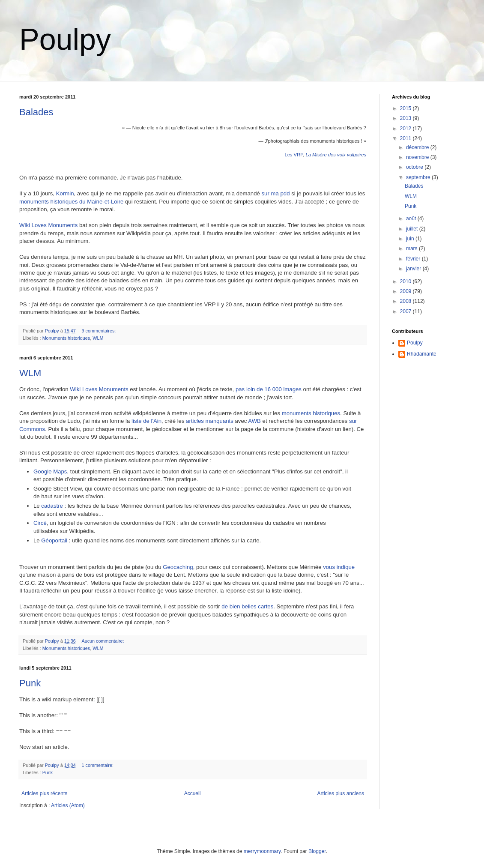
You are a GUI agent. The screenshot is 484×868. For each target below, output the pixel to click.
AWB (254, 421)
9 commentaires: (99, 331)
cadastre (52, 506)
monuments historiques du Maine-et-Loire (71, 202)
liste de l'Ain (146, 421)
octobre (415, 167)
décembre (418, 147)
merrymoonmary (262, 851)
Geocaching (178, 567)
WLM (98, 338)
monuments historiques (311, 413)
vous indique (339, 567)
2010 (406, 281)
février (414, 259)
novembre (418, 157)
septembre (419, 177)
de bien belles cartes (247, 606)
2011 (406, 138)
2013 (406, 118)
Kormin (65, 193)
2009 (406, 291)
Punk (30, 683)
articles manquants (210, 421)
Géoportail (54, 540)
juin (411, 239)
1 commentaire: (98, 765)
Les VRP (294, 155)
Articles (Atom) (68, 805)
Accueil (193, 793)
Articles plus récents (44, 793)
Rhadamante (422, 354)
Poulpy (65, 39)
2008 (406, 301)
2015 (406, 108)
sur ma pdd (276, 193)
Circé (40, 523)
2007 (406, 311)
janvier (414, 269)
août (412, 218)
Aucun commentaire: (103, 641)
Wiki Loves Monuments (48, 225)
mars (412, 248)
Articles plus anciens (341, 793)
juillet (413, 229)
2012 (406, 129)
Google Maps (50, 471)
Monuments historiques (66, 338)
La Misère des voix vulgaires (336, 155)
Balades (36, 112)
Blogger (317, 851)
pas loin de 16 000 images (269, 389)
